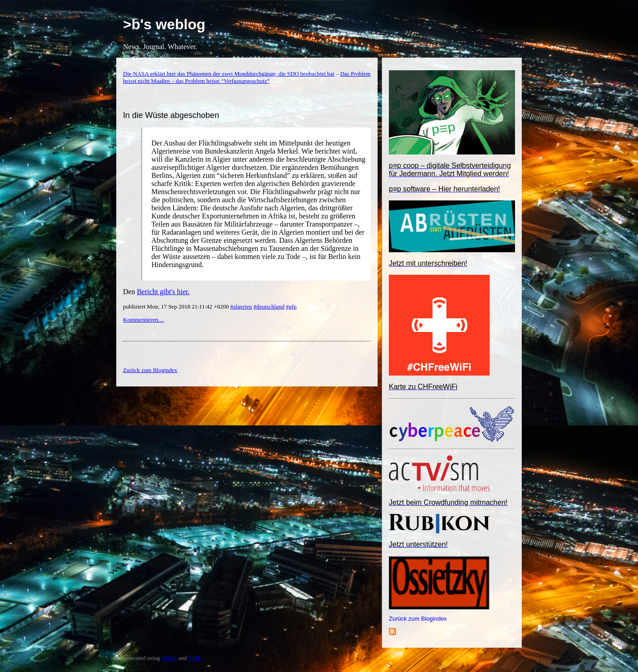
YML (194, 658)
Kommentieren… (144, 320)
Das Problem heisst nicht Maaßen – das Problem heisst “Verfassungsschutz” (247, 77)
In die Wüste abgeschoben (171, 115)
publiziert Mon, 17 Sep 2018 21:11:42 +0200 (177, 306)
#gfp (291, 306)
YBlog (169, 658)
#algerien (241, 306)
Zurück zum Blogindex (418, 619)
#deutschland (269, 306)
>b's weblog (164, 24)
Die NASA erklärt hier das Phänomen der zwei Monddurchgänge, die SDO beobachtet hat (229, 74)
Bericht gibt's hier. (163, 292)
